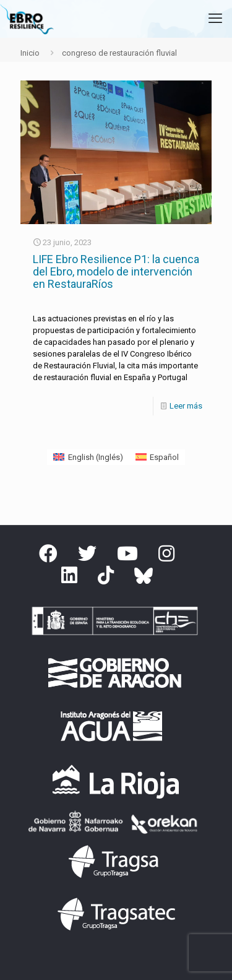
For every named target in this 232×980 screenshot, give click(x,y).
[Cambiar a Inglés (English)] (88, 457)
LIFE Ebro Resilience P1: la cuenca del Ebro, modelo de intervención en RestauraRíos (116, 271)
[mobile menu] (215, 19)
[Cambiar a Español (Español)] (157, 457)
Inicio (30, 53)
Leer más (186, 406)
